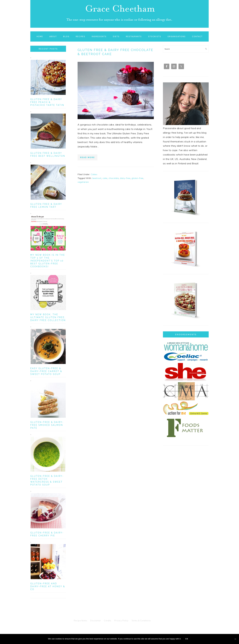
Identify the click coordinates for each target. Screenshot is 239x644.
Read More (87, 157)
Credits (108, 621)
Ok (187, 639)
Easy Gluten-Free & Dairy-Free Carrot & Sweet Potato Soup (46, 371)
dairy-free (125, 178)
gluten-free (137, 178)
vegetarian (83, 182)
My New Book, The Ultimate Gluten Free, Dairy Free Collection (48, 317)
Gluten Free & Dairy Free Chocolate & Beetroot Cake (115, 52)
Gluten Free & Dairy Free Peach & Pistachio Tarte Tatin (47, 102)
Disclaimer (96, 621)
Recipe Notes (80, 621)
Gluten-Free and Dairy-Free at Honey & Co (48, 586)
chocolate (114, 178)
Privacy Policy (121, 621)
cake (105, 178)
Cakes (94, 174)
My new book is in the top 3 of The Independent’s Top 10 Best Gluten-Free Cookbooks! (48, 261)
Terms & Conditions (141, 621)
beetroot (97, 178)
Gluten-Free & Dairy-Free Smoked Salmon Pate (47, 425)
